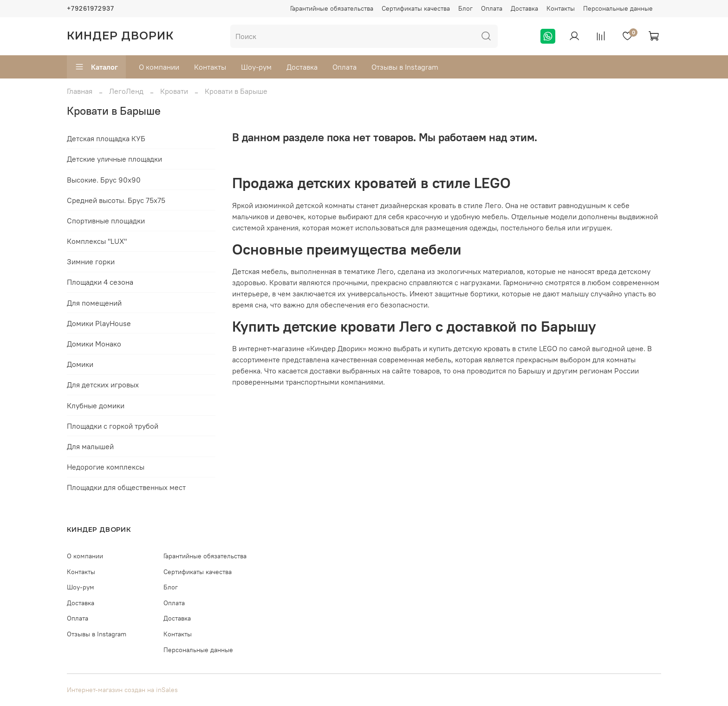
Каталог (96, 67)
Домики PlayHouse (99, 323)
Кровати (174, 91)
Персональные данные (618, 8)
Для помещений (94, 303)
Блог (465, 8)
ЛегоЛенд (126, 91)
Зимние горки (91, 261)
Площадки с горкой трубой (113, 426)
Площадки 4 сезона (100, 282)
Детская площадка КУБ (106, 138)
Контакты (561, 8)
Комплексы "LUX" (97, 241)
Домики (80, 364)
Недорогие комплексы (106, 467)
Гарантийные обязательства (332, 8)
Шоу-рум (256, 67)
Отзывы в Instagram (405, 67)
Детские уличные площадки (114, 159)
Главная (80, 91)
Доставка (524, 8)
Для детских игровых (103, 385)
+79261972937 (91, 8)
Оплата (492, 8)
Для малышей (90, 446)
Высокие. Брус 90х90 (104, 180)
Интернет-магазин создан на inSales (122, 690)
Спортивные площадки (106, 221)
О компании (159, 67)
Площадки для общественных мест (126, 487)
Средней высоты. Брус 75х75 (116, 200)
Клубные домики (96, 405)
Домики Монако (94, 344)
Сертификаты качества (416, 8)
